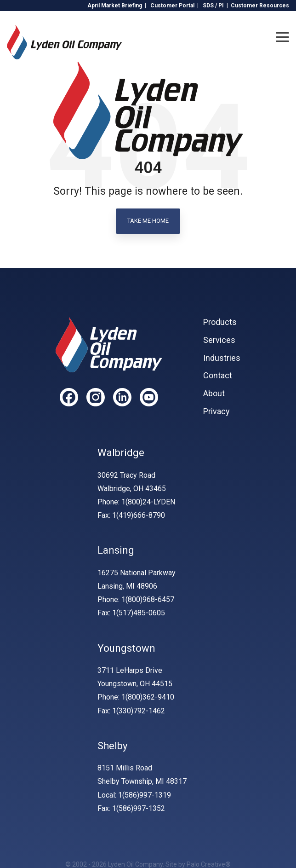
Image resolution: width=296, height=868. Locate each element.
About (214, 393)
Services (219, 340)
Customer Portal (172, 6)
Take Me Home (148, 221)
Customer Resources (260, 6)
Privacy (216, 411)
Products (220, 322)
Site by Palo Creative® (198, 864)
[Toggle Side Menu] (282, 36)
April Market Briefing (115, 6)
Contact (218, 376)
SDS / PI (213, 6)
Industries (222, 358)
